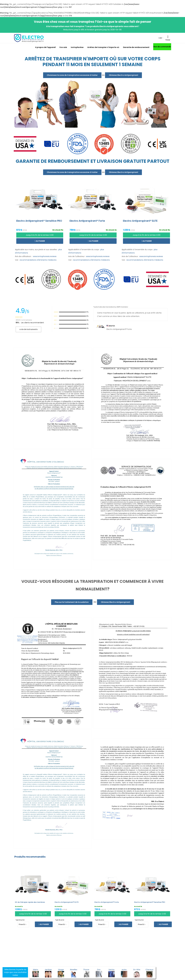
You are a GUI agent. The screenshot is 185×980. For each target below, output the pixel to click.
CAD (160, 38)
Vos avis (63, 47)
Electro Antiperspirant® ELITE (67, 902)
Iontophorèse (77, 47)
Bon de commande (162, 47)
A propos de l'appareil (45, 47)
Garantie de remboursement (136, 47)
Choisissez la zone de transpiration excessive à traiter (72, 75)
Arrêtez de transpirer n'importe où (103, 47)
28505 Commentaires (24, 320)
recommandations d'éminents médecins (38, 260)
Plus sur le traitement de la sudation (72, 602)
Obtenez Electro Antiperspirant (124, 75)
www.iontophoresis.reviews (45, 256)
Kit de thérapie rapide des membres (30, 902)
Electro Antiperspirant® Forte (107, 902)
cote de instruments (28, 329)
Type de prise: (20, 920)
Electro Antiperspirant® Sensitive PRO (150, 902)
